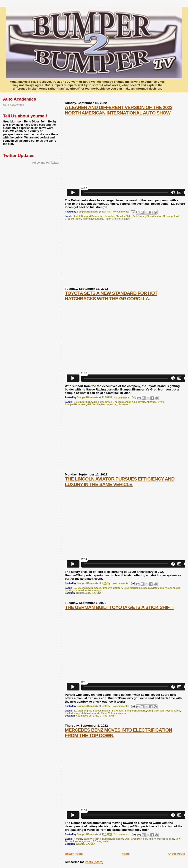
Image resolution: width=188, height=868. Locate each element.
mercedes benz (165, 839)
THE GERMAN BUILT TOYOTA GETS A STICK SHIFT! (119, 607)
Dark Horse (139, 216)
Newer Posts (74, 854)
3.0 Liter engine (83, 711)
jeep (94, 219)
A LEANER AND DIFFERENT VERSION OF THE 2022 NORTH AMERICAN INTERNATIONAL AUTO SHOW (119, 110)
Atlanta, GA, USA (86, 844)
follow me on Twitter (46, 163)
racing (114, 405)
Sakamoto (124, 405)
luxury (152, 839)
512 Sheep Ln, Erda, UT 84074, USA (96, 716)
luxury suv (165, 588)
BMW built (118, 711)
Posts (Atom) (94, 862)
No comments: (121, 212)
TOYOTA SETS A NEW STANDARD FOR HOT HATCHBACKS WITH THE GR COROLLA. (111, 296)
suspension (80, 591)
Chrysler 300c (123, 216)
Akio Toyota (139, 402)
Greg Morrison (73, 219)
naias (100, 219)
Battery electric (92, 839)
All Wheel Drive (155, 402)
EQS (127, 839)
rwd (89, 841)
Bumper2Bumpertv (92, 216)
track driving (72, 713)
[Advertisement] (99, 255)
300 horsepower (102, 402)
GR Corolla (94, 405)
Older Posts (177, 854)
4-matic (78, 839)
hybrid (86, 219)
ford (176, 216)
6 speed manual (122, 402)
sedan (106, 841)
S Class (97, 841)
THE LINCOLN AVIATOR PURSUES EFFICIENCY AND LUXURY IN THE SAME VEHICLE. (120, 482)
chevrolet (109, 216)
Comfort (117, 588)
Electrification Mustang (160, 216)
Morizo (105, 405)
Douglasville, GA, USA (89, 593)
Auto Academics (13, 105)
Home (125, 854)
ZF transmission (117, 713)
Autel (77, 216)
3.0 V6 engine (82, 588)
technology (94, 591)
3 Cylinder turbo (83, 402)
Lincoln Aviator (150, 588)
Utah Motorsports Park (93, 713)
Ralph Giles (111, 219)
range (82, 841)
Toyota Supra (173, 711)
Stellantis (124, 219)
